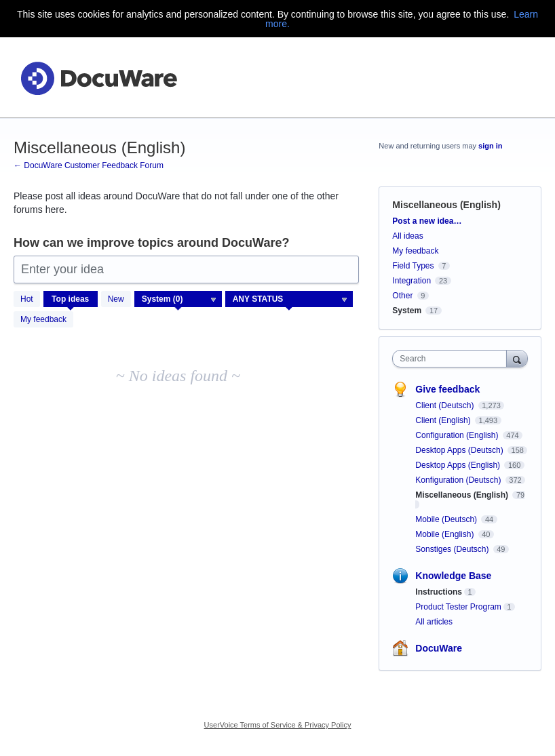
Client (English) (444, 420)
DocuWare (439, 648)
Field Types (413, 266)
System (407, 311)
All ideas (407, 236)
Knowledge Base (453, 576)
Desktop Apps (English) (459, 465)
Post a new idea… (427, 221)
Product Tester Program (458, 607)
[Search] (517, 358)
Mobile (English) (445, 534)
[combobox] (452, 359)
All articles (434, 622)
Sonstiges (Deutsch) (453, 549)
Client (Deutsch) (445, 405)
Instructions (439, 592)
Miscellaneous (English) (463, 495)
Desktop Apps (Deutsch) (460, 450)
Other (402, 296)
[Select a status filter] (290, 300)
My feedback (43, 319)
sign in (490, 146)
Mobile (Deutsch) (447, 519)
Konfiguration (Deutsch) (459, 480)
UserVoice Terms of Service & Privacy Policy (278, 725)
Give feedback (447, 389)
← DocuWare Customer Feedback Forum (89, 165)
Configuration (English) (458, 435)
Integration (412, 281)
